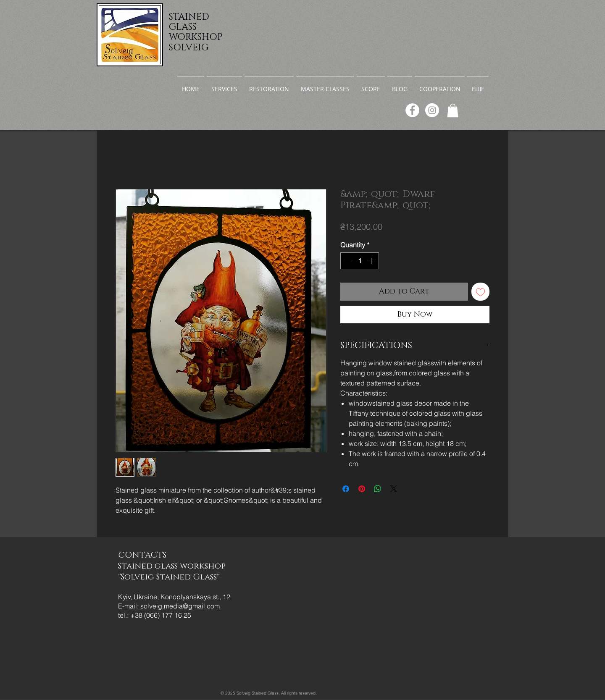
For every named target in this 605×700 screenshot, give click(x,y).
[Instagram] (432, 110)
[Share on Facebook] (346, 489)
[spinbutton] (360, 261)
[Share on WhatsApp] (378, 489)
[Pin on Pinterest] (362, 489)
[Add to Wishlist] (480, 292)
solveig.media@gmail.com (180, 606)
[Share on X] (394, 489)
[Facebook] (412, 110)
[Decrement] (347, 261)
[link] (453, 110)
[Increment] (372, 261)
